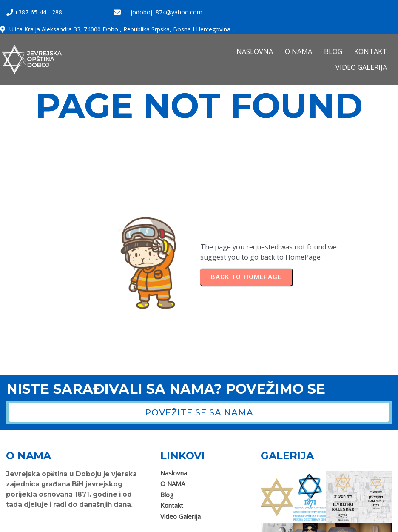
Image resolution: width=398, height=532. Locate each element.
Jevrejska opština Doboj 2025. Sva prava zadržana (79, 523)
